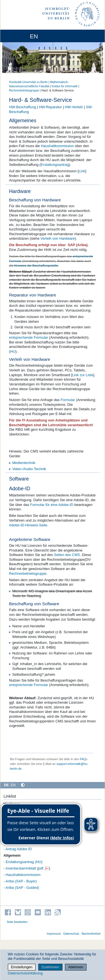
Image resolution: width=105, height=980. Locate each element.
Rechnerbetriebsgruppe (24, 90)
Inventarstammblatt (21, 868)
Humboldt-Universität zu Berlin (28, 82)
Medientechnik (24, 463)
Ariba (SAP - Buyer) (21, 881)
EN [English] (13, 785)
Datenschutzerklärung (25, 973)
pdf (41, 868)
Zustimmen (50, 967)
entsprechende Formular (28, 337)
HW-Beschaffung (22, 107)
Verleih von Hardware (58, 238)
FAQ (83, 759)
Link (82, 171)
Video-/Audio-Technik (29, 469)
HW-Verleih (74, 107)
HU (13, 351)
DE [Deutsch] (6, 785)
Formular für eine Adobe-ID (52, 505)
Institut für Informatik (65, 86)
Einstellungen (22, 967)
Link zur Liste (83, 375)
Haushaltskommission (23, 875)
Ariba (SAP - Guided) (22, 888)
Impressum (54, 934)
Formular (68, 400)
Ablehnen (76, 967)
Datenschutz (71, 934)
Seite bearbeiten (17, 922)
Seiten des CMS (67, 555)
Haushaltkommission (57, 146)
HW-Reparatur (50, 107)
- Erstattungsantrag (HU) (23, 862)
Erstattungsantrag (55, 165)
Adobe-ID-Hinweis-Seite (28, 525)
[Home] (20, 36)
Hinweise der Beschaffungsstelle (36, 265)
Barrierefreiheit (91, 934)
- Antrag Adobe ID (17, 849)
